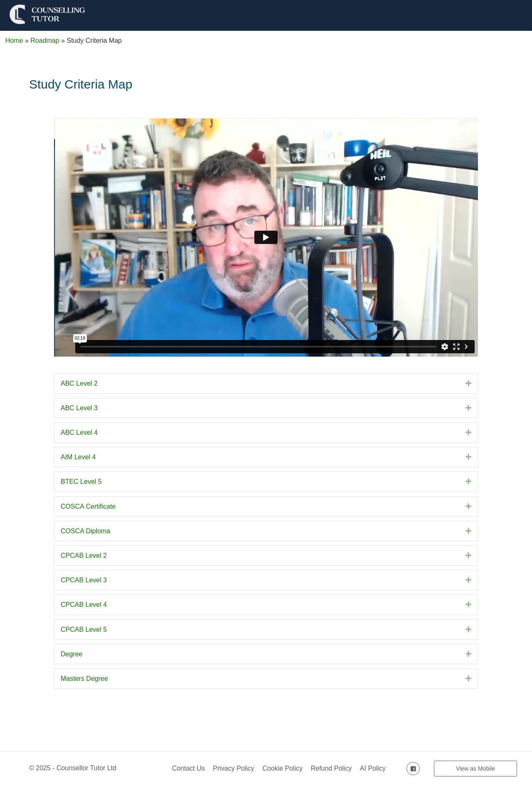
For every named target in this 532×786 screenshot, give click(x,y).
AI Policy (373, 768)
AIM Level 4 (78, 457)
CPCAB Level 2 (84, 556)
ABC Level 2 (79, 383)
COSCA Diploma (85, 531)
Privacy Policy (234, 768)
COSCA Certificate (88, 506)
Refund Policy (331, 768)
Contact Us (188, 768)
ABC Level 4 (79, 432)
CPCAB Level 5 (84, 630)
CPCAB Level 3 (84, 580)
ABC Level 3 (79, 408)
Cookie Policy (282, 768)
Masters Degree (84, 679)
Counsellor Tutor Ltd (86, 768)
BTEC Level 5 (81, 482)
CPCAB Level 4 (84, 605)
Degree (71, 654)
